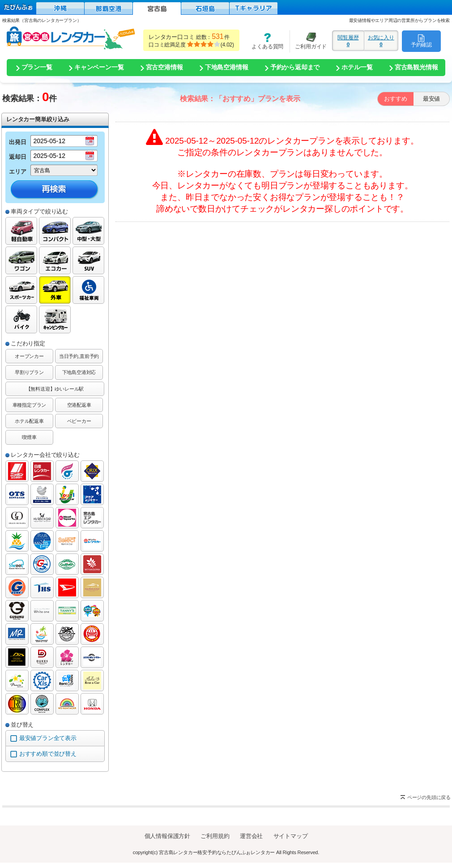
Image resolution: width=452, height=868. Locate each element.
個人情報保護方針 (167, 836)
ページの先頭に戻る (429, 797)
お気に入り (381, 41)
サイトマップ (291, 836)
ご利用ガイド (308, 41)
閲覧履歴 (348, 41)
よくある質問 (264, 41)
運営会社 (251, 836)
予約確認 (421, 41)
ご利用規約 (215, 836)
